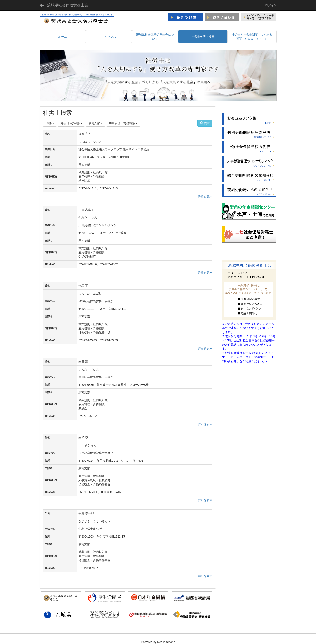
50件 (50, 123)
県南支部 (95, 123)
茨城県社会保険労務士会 (68, 5)
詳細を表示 (205, 197)
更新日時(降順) (71, 123)
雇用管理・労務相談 (123, 123)
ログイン (271, 5)
